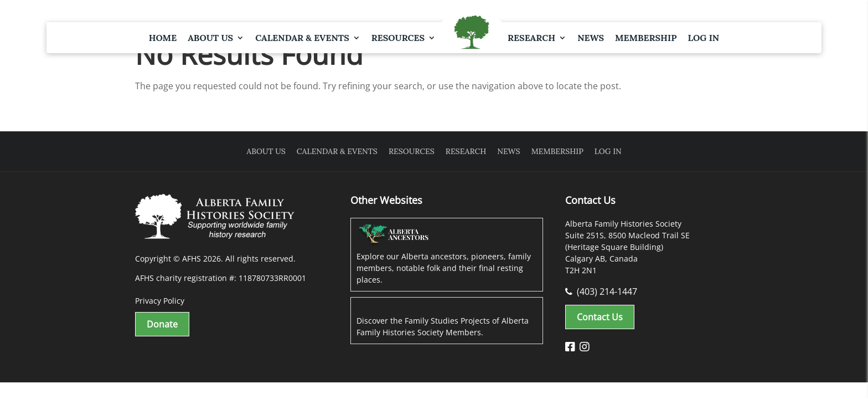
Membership (646, 38)
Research (531, 38)
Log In (703, 38)
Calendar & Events (302, 38)
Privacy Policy (160, 301)
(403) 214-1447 (601, 291)
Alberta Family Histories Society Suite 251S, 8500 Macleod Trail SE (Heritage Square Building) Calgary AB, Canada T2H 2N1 (627, 247)
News (591, 38)
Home (163, 38)
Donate (162, 324)
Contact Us (600, 317)
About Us (210, 38)
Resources (398, 38)
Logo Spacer (472, 33)
